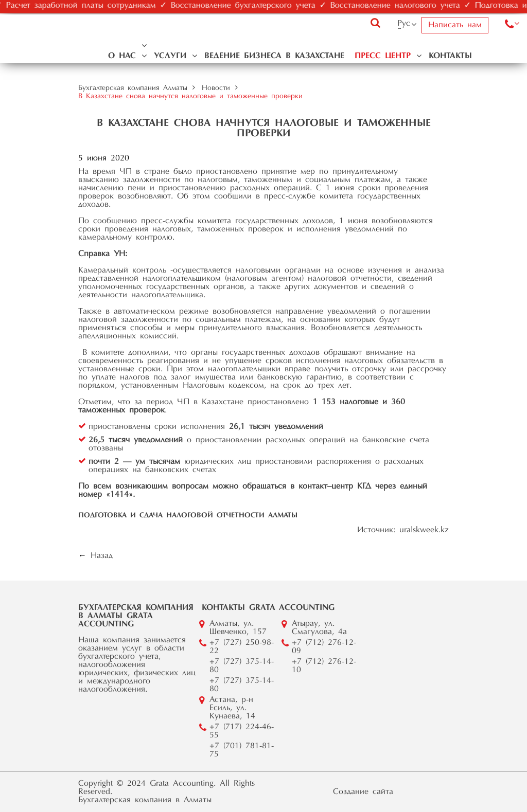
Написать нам (455, 25)
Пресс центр (383, 56)
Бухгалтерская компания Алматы (133, 88)
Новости (216, 88)
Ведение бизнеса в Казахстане (274, 56)
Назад (102, 556)
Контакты (450, 56)
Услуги (170, 56)
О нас (122, 56)
